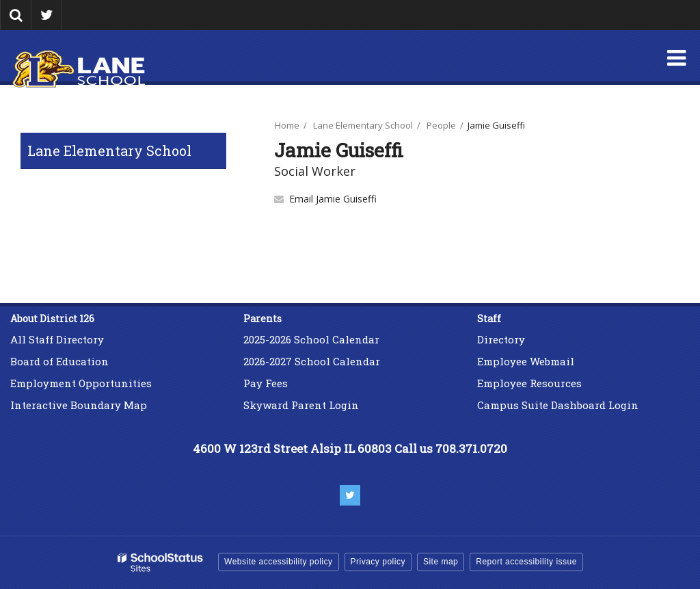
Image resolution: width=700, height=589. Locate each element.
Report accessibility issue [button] (526, 562)
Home (287, 125)
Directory (501, 339)
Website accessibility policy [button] (279, 562)
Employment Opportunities (81, 383)
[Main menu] (676, 57)
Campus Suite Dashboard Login (558, 405)
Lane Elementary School (109, 150)
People (441, 125)
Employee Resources (529, 383)
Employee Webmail (526, 361)
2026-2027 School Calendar (312, 361)
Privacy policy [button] (378, 562)
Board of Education (59, 361)
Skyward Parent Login (301, 405)
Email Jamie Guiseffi (333, 199)
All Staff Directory (57, 339)
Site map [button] (441, 562)
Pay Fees (267, 383)
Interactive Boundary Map (79, 405)
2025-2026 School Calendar (311, 339)
